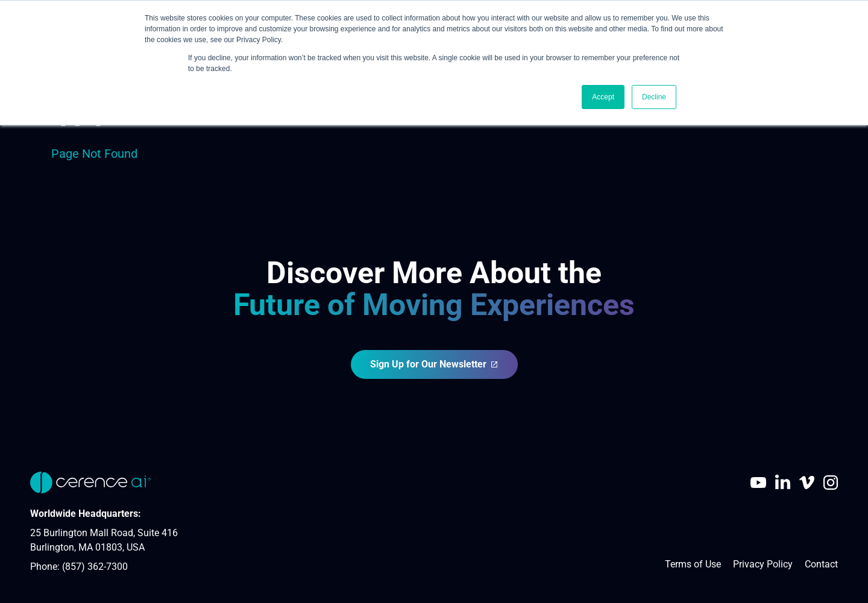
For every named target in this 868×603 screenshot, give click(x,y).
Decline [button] (654, 97)
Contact (821, 564)
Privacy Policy (763, 564)
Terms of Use (693, 564)
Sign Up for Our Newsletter (434, 364)
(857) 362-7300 (95, 567)
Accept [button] (603, 97)
